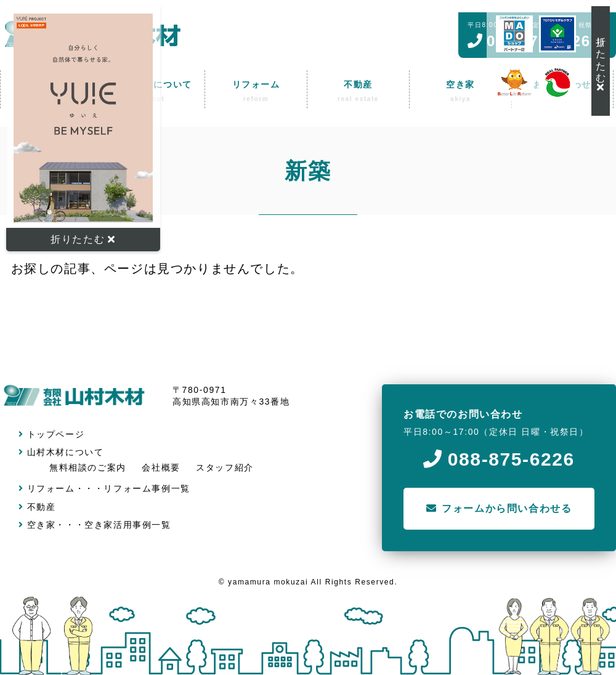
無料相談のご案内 (88, 467)
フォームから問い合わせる (499, 508)
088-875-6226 (499, 459)
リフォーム (47, 488)
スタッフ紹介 (225, 467)
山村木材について (61, 452)
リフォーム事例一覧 (147, 488)
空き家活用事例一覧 (128, 525)
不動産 (37, 507)
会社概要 (161, 467)
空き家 (37, 525)
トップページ (51, 434)
